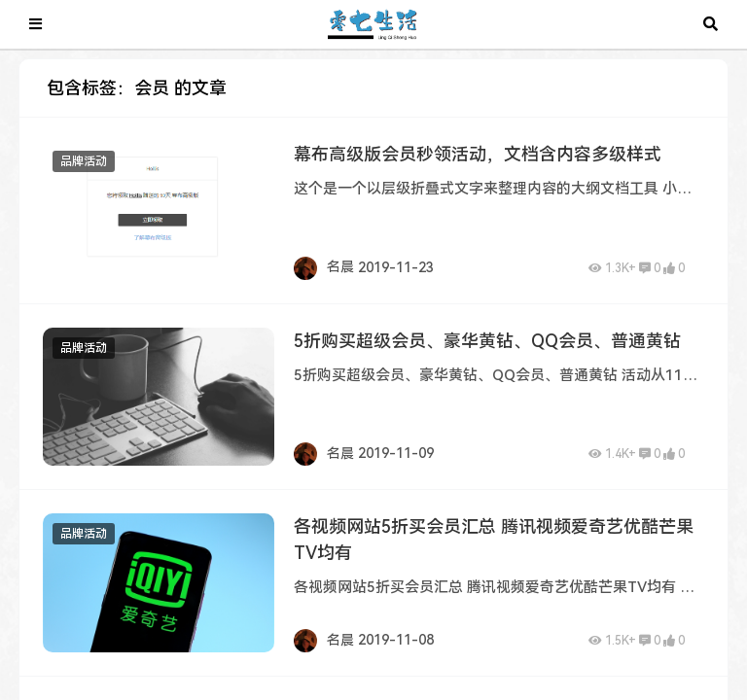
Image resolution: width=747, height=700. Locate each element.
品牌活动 (84, 161)
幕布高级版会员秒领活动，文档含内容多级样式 (478, 154)
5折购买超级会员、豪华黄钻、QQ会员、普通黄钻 (487, 341)
